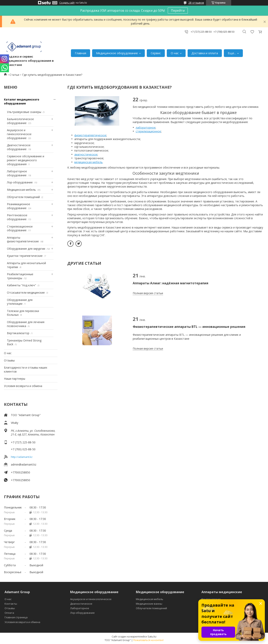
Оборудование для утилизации (20, 302)
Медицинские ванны (149, 604)
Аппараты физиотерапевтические (23, 239)
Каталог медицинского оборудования (22, 101)
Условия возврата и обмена (23, 386)
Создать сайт (67, 3)
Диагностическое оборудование (19, 147)
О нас (175, 53)
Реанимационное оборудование (19, 206)
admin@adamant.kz (24, 464)
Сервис (156, 53)
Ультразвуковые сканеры (24, 112)
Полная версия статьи (148, 293)
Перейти (178, 10)
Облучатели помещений (23, 197)
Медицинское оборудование (117, 53)
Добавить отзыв (252, 32)
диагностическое (86, 154)
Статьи (14, 75)
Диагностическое (81, 604)
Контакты (11, 604)
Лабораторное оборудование (17, 173)
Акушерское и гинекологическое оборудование (19, 134)
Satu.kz (152, 636)
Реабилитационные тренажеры (20, 276)
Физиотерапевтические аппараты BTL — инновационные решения (189, 327)
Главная (81, 53)
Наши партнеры (15, 379)
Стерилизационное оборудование (20, 228)
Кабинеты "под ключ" (21, 285)
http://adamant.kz (22, 457)
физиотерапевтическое (90, 135)
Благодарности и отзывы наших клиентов (26, 369)
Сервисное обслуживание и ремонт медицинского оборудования (26, 160)
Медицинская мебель (21, 190)
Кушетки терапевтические (25, 256)
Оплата (9, 613)
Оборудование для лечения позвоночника (26, 324)
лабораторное (146, 128)
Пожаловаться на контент (148, 640)
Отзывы (9, 360)
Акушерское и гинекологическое (91, 599)
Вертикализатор (18, 333)
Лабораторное (80, 608)
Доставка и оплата (205, 53)
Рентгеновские (211, 599)
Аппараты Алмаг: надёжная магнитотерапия (171, 283)
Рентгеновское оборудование (17, 217)
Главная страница (16, 617)
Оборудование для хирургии (26, 249)
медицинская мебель (88, 162)
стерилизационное (148, 131)
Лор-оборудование (20, 182)
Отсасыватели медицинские (26, 293)
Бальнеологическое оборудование (20, 121)
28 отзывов (196, 3)
